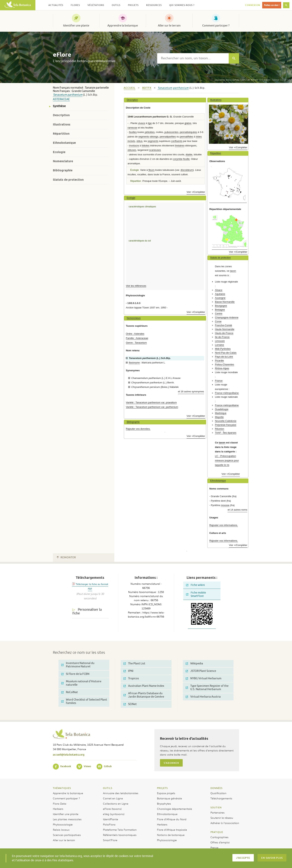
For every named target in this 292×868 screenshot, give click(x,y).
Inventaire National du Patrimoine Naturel (78, 665)
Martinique (221, 413)
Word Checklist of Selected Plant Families (84, 701)
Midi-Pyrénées (223, 349)
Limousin (220, 341)
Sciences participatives (67, 835)
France (219, 381)
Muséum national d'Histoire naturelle (81, 683)
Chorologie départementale (174, 809)
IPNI (128, 671)
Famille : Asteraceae (137, 338)
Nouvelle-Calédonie (226, 421)
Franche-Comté (223, 325)
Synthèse (59, 106)
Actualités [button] (56, 5)
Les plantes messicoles (67, 819)
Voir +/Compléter (196, 192)
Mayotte (219, 417)
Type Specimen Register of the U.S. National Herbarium (207, 688)
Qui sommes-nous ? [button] (182, 5)
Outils (108, 788)
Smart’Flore (110, 840)
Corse (218, 321)
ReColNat (70, 692)
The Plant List (134, 664)
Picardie (219, 361)
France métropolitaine (227, 393)
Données (216, 788)
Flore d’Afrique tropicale (172, 830)
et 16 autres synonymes (191, 391)
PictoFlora (109, 824)
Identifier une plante (76, 26)
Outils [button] (116, 5)
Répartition (61, 134)
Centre (219, 314)
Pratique (217, 832)
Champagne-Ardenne (227, 317)
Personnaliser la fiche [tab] (87, 612)
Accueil (130, 88)
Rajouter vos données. (138, 429)
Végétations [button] (96, 5)
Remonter (66, 557)
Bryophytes (164, 803)
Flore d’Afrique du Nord (172, 819)
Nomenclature (63, 161)
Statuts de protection (68, 180)
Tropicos (131, 678)
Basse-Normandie (225, 302)
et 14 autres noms (237, 510)
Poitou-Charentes (224, 364)
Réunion (219, 429)
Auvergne (220, 298)
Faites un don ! (272, 5)
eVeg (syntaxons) (114, 814)
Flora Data (60, 803)
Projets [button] (133, 5)
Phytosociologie (63, 824)
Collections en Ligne (116, 803)
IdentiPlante (111, 819)
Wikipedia (194, 664)
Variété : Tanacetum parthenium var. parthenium (152, 407)
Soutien (216, 807)
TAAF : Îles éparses (226, 433)
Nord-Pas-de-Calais (226, 353)
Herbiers (58, 809)
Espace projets (166, 793)
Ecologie (59, 152)
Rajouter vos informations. (224, 525)
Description (61, 115)
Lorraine (219, 345)
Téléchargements (221, 798)
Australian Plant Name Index (144, 686)
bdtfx (147, 88)
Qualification (218, 793)
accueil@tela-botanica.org (69, 755)
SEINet (130, 704)
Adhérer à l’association (225, 823)
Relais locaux (61, 830)
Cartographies (219, 837)
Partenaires (218, 812)
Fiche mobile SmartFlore (196, 594)
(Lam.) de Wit (234, 80)
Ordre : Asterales (135, 334)
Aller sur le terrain (169, 26)
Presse (214, 847)
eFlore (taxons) (112, 809)
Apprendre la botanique (123, 26)
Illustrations (62, 124)
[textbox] (193, 58)
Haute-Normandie (225, 329)
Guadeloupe (222, 409)
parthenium (75, 95)
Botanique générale (169, 798)
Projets (162, 788)
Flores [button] (75, 5)
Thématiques (62, 788)
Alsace (219, 290)
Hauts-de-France (224, 333)
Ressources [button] (154, 5)
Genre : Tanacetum (136, 343)
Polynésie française (226, 425)
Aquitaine (220, 294)
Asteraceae (61, 99)
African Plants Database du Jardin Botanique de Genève (144, 695)
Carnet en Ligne (113, 798)
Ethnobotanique (64, 143)
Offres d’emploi (220, 842)
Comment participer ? (216, 26)
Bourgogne (221, 306)
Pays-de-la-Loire (224, 357)
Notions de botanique (171, 835)
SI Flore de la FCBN (75, 674)
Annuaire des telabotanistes (121, 793)
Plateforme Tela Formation (120, 830)
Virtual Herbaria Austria (203, 697)
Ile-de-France (222, 337)
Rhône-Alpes (222, 368)
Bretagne (220, 310)
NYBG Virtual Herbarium (204, 678)
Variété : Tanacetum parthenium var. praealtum (151, 402)
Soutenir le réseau (222, 818)
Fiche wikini (195, 585)
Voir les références (136, 286)
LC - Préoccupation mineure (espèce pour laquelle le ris (227, 460)
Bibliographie (63, 170)
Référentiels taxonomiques (120, 835)
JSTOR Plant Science (201, 671)
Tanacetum (60, 95)
